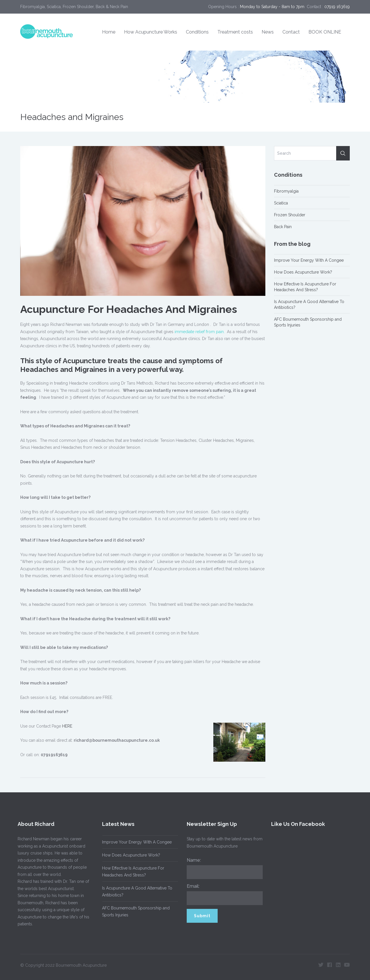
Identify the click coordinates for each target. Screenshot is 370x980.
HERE (67, 726)
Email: (190, 886)
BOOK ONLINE (325, 32)
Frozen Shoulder (290, 215)
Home (109, 32)
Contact (291, 32)
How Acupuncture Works (151, 32)
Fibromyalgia (286, 191)
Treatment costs (235, 32)
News (268, 32)
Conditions (197, 32)
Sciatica (281, 203)
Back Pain (283, 227)
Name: (191, 860)
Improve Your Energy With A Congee (309, 260)
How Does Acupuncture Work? (303, 272)
